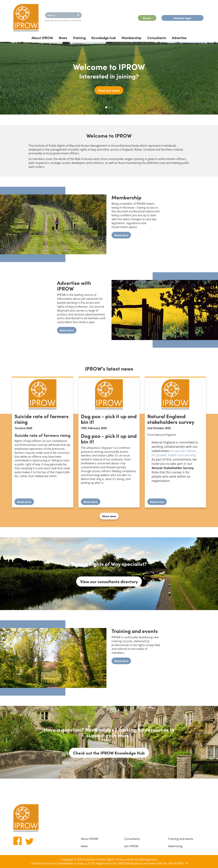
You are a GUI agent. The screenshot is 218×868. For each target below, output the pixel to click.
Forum (147, 18)
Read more (121, 235)
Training (79, 38)
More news (109, 516)
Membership (131, 38)
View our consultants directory (109, 581)
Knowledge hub (104, 38)
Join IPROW (131, 846)
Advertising (175, 846)
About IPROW (42, 38)
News (63, 38)
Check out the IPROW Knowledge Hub (109, 753)
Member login (182, 18)
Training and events (181, 839)
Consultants (157, 38)
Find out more (109, 90)
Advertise (179, 38)
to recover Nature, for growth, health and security (174, 453)
